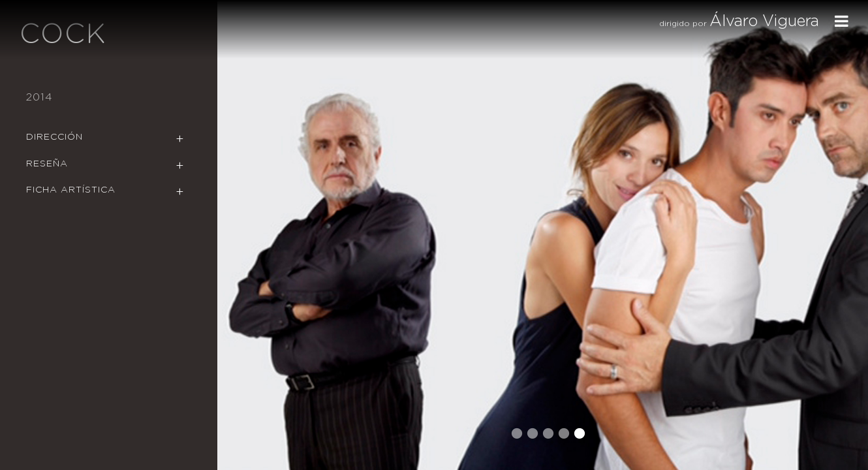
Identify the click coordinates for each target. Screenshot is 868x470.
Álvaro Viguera (764, 22)
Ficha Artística (71, 190)
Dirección (54, 137)
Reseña (47, 164)
